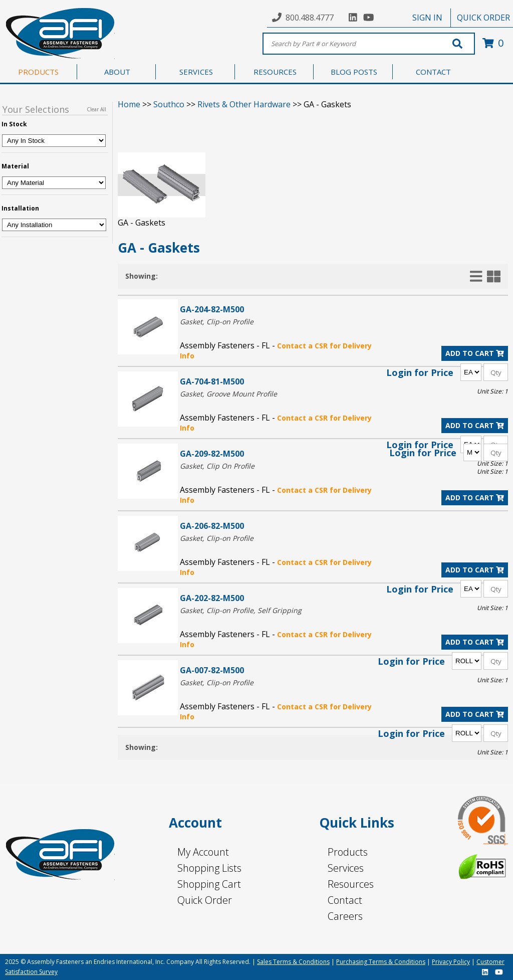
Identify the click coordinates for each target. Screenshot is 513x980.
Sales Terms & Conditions (293, 962)
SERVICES (196, 72)
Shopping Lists (209, 868)
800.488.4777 (310, 18)
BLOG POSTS (354, 72)
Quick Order (205, 900)
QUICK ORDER (483, 18)
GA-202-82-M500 (212, 598)
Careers (345, 916)
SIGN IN (427, 18)
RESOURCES (275, 72)
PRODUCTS (38, 72)
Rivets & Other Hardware (244, 104)
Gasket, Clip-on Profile (217, 322)
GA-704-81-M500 (212, 381)
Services (346, 868)
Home (129, 104)
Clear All (96, 109)
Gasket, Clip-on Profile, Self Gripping (241, 610)
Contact (345, 900)
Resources (351, 884)
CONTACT (433, 72)
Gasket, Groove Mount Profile (228, 394)
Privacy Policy (451, 962)
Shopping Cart (209, 884)
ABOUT (117, 72)
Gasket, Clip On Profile (217, 466)
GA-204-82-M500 (212, 309)
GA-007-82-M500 (212, 670)
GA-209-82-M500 (212, 453)
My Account (203, 852)
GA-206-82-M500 (212, 526)
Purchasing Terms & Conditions (381, 962)
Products (348, 852)
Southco (169, 104)
